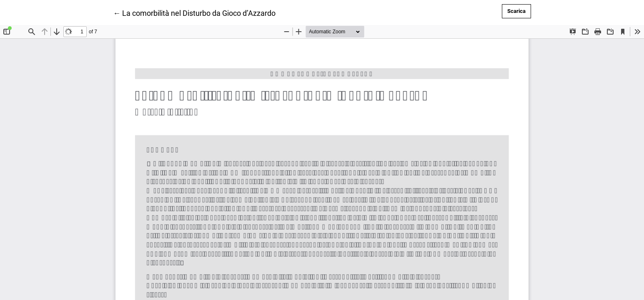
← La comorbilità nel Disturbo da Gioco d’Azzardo (194, 12)
